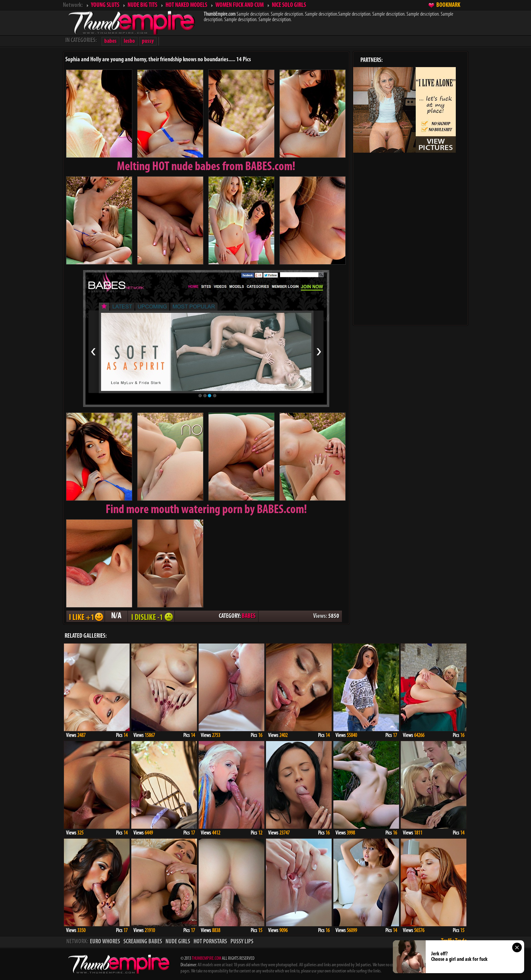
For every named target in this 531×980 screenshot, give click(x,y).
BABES (249, 616)
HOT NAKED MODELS (186, 5)
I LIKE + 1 (85, 616)
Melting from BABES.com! (206, 167)
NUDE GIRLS (178, 942)
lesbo (129, 41)
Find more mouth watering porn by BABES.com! (206, 510)
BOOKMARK (448, 5)
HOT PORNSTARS (210, 942)
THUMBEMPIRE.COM (207, 959)
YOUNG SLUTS (105, 5)
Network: (73, 5)
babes (110, 41)
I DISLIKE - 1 (151, 616)
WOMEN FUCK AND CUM (240, 5)
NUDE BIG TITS (142, 5)
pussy (148, 41)
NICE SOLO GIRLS (289, 5)
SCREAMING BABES (143, 942)
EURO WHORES (105, 942)
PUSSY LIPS (242, 942)
